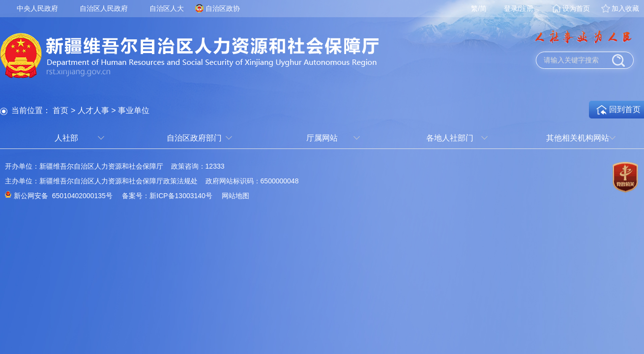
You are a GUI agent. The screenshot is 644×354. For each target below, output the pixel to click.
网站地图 (235, 196)
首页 (60, 110)
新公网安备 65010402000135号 (63, 196)
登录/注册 (519, 8)
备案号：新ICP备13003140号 (167, 196)
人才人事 (93, 110)
